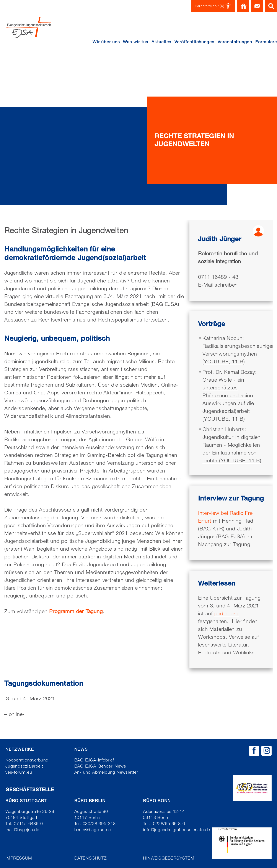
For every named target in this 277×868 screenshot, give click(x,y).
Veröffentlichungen (194, 42)
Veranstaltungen (235, 42)
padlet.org (226, 613)
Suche (271, 6)
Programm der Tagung (76, 611)
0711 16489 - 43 (218, 277)
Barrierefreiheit (213, 6)
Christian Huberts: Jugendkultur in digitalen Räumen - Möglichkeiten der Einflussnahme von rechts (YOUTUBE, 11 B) (232, 445)
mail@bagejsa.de (22, 830)
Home (243, 6)
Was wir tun (136, 42)
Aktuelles (161, 42)
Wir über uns (106, 42)
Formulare (266, 42)
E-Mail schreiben (218, 285)
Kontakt (257, 6)
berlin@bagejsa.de (93, 830)
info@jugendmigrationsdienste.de (177, 830)
